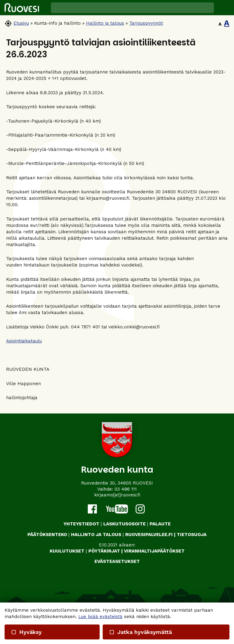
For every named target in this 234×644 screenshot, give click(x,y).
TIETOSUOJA (192, 535)
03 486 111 (126, 489)
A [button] (220, 24)
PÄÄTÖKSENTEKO (47, 535)
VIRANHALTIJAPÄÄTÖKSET (154, 551)
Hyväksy (26, 632)
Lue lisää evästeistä (100, 617)
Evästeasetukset (117, 561)
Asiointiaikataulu (24, 341)
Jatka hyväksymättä (140, 632)
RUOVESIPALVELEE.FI (149, 535)
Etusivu (21, 23)
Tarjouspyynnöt (146, 23)
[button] (224, 8)
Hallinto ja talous (105, 23)
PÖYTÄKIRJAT (104, 551)
